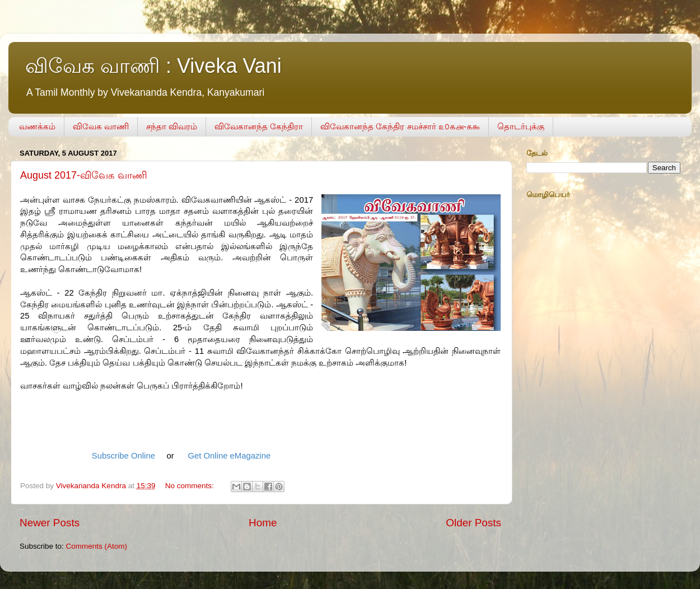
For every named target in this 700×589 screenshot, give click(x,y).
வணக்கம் (37, 126)
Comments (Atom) (97, 546)
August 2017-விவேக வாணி (84, 175)
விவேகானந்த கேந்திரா (259, 126)
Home (263, 523)
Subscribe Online (123, 456)
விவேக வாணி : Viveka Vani (153, 66)
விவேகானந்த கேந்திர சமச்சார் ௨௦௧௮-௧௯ (400, 126)
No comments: (191, 486)
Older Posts (473, 523)
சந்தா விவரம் (172, 126)
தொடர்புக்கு (521, 126)
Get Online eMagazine (229, 456)
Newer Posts (50, 523)
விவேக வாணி (101, 126)
